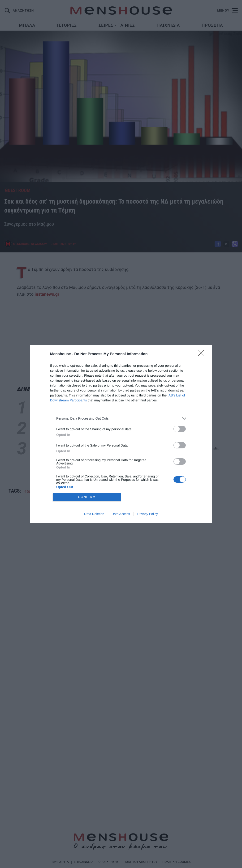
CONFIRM (87, 497)
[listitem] (121, 419)
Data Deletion (94, 514)
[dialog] (121, 434)
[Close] (203, 354)
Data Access (121, 514)
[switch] (180, 429)
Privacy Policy (148, 514)
